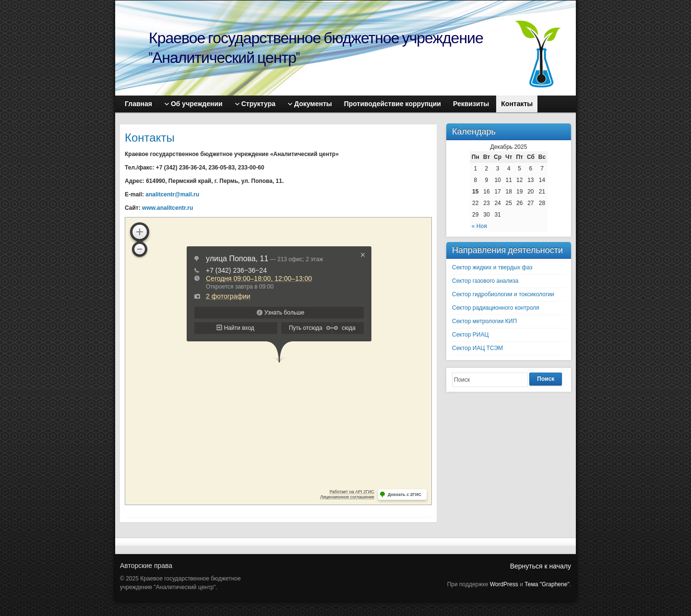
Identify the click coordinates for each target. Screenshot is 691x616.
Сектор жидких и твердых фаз (492, 267)
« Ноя (479, 226)
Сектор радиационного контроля (496, 308)
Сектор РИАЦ (470, 335)
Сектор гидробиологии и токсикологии (503, 294)
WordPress (504, 584)
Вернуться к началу (541, 566)
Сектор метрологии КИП (484, 321)
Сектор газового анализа (485, 281)
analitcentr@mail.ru (172, 194)
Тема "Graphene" (547, 584)
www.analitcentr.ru (167, 208)
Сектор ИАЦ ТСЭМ (477, 348)
